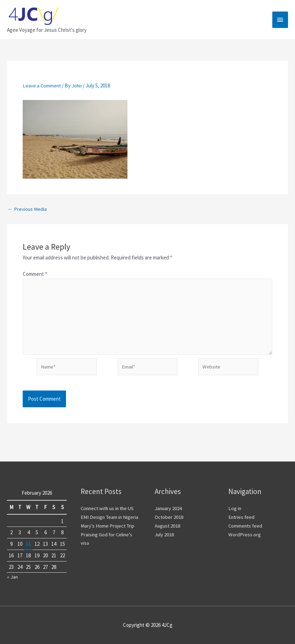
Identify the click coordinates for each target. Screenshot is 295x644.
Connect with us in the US (109, 509)
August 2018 (168, 526)
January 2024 (169, 509)
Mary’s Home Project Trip (108, 526)
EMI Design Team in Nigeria (110, 517)
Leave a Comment (42, 85)
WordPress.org (245, 534)
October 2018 (169, 517)
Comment (35, 274)
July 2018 (164, 534)
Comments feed (246, 526)
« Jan (13, 577)
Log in (235, 509)
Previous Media (27, 209)
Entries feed (242, 517)
